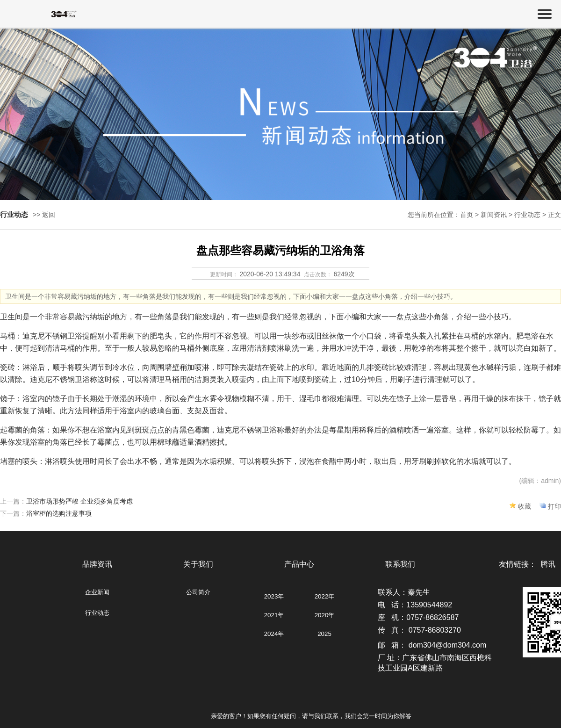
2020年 (325, 615)
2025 (324, 634)
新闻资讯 (494, 215)
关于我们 (198, 564)
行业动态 (97, 613)
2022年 (325, 596)
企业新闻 (97, 592)
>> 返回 (44, 215)
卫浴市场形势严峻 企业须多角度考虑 (79, 501)
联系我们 (400, 564)
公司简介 (198, 592)
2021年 (274, 615)
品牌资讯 (97, 564)
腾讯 (548, 564)
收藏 (525, 506)
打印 (554, 506)
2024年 (274, 634)
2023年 (274, 596)
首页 (467, 215)
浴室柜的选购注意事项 (59, 513)
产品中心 (299, 564)
